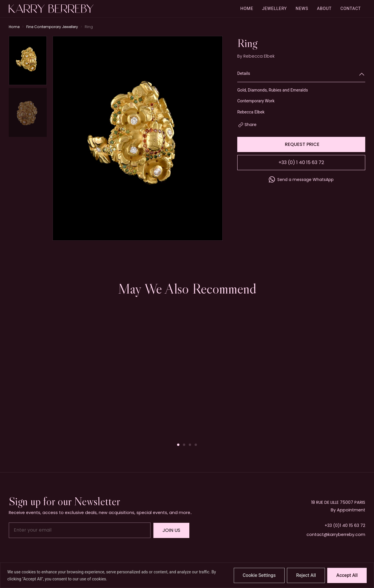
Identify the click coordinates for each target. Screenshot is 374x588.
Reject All (306, 575)
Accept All (347, 575)
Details (244, 74)
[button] (178, 445)
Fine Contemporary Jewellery (52, 27)
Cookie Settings (259, 575)
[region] (187, 575)
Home (14, 27)
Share (251, 125)
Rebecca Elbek (259, 56)
